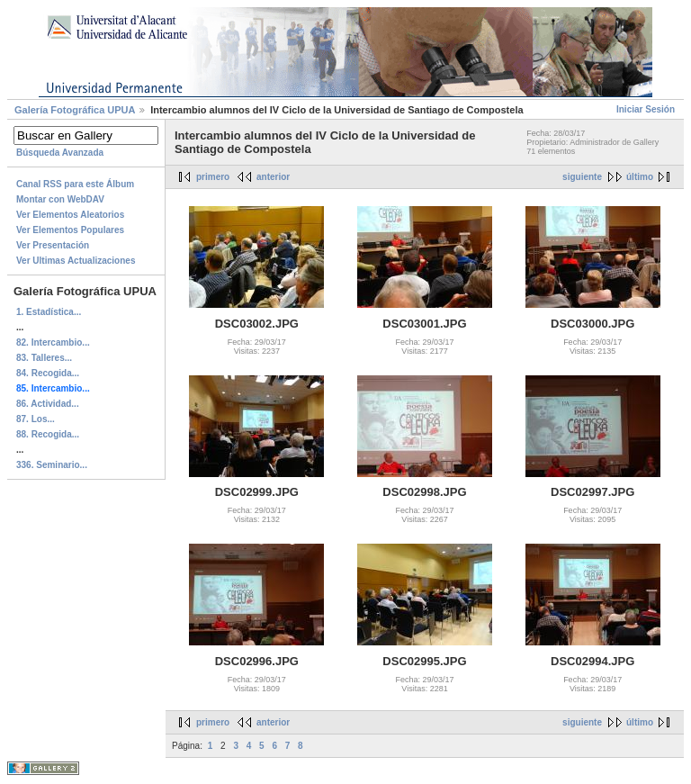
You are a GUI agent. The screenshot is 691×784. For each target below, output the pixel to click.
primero (213, 177)
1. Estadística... (49, 312)
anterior (273, 177)
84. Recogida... (48, 373)
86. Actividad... (48, 404)
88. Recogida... (48, 434)
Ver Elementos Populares (70, 230)
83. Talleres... (44, 358)
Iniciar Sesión (646, 109)
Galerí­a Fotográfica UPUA (75, 110)
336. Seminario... (52, 465)
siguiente (582, 177)
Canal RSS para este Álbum (75, 184)
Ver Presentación (53, 245)
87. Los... (36, 419)
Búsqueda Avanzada (60, 153)
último (640, 177)
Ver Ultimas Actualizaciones (76, 261)
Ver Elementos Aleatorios (70, 215)
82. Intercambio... (53, 342)
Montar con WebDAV (60, 199)
